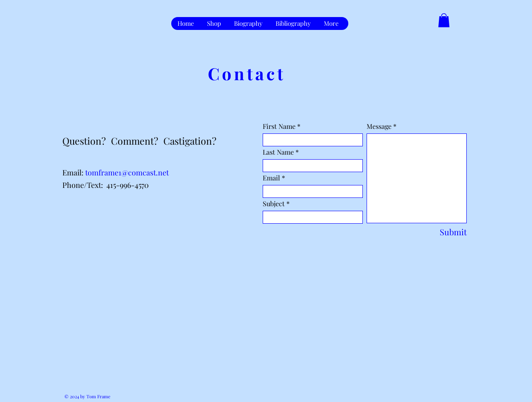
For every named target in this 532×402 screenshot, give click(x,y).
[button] (444, 20)
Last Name (278, 152)
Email (271, 178)
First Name (279, 126)
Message (379, 126)
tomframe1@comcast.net (127, 173)
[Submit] (447, 232)
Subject (274, 204)
